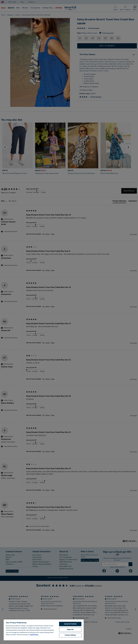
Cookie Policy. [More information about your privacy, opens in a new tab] (34, 635)
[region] (44, 630)
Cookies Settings (70, 635)
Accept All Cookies (70, 624)
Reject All (70, 630)
